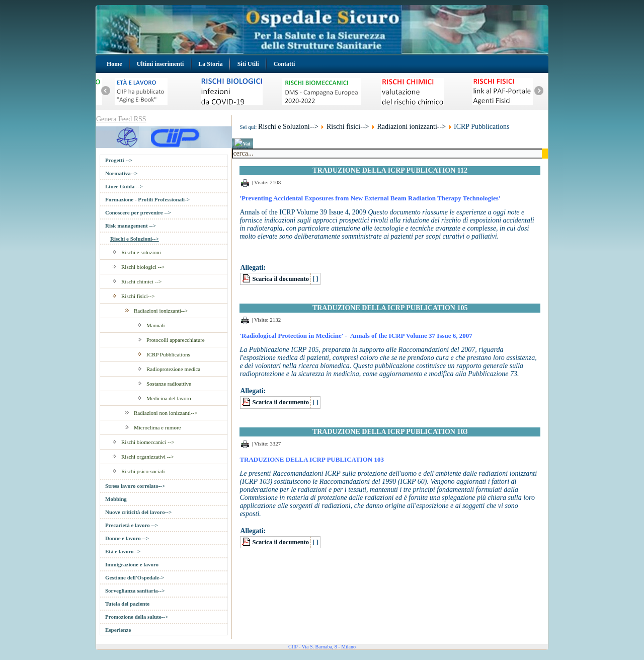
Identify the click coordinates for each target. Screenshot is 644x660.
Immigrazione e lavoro (132, 564)
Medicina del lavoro (169, 398)
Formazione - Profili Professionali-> (147, 199)
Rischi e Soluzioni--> (135, 239)
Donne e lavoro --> (127, 538)
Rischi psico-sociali (143, 471)
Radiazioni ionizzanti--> (161, 311)
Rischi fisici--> (138, 296)
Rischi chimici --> (141, 281)
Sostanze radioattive (169, 384)
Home (114, 64)
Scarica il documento (280, 279)
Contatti (285, 64)
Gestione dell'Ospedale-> (135, 577)
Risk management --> (131, 226)
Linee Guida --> (124, 186)
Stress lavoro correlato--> (135, 486)
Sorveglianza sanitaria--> (135, 591)
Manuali (156, 325)
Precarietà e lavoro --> (132, 525)
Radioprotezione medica (173, 369)
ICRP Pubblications (168, 354)
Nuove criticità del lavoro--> (138, 512)
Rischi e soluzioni (141, 252)
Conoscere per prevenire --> (138, 212)
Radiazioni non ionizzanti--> (166, 413)
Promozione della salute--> (137, 617)
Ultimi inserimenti (160, 64)
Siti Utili (248, 64)
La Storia (210, 64)
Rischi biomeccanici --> (148, 442)
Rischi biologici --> (143, 267)
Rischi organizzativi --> (147, 457)
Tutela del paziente (127, 604)
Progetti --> (119, 160)
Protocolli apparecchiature (176, 340)
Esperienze (118, 630)
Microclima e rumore (157, 427)
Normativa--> (121, 173)
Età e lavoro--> (123, 551)
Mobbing (116, 499)
